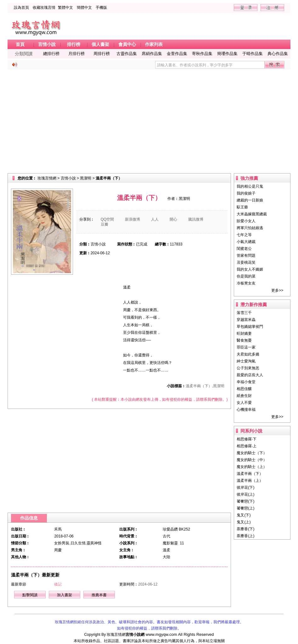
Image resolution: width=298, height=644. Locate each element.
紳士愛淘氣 (246, 361)
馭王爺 (242, 207)
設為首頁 (21, 8)
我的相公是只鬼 (250, 186)
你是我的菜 (246, 276)
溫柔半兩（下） (250, 474)
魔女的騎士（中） (252, 460)
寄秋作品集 (202, 54)
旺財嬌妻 (244, 333)
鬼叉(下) (244, 515)
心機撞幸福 (246, 410)
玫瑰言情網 (47, 178)
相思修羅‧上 (247, 446)
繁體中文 (65, 8)
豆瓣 (104, 224)
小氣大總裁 (246, 242)
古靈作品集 (127, 54)
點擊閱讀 (30, 595)
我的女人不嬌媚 (250, 269)
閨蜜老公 (244, 249)
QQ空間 (107, 219)
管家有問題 (246, 256)
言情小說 (68, 178)
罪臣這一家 (246, 347)
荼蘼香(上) (245, 536)
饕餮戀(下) (245, 501)
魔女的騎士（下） (252, 453)
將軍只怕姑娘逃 (250, 228)
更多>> (277, 290)
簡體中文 (84, 8)
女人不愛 (244, 403)
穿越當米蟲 (246, 320)
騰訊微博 (196, 219)
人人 (155, 219)
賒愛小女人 (246, 221)
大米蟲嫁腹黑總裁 (252, 214)
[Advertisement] (149, 121)
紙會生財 (244, 396)
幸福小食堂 (246, 382)
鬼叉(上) (244, 522)
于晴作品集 (253, 54)
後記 (58, 584)
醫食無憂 (244, 340)
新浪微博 (132, 219)
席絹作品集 (152, 54)
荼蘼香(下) (245, 529)
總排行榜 (51, 54)
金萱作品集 (177, 54)
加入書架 (65, 595)
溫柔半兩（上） (250, 481)
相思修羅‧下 (247, 439)
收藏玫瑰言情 (44, 8)
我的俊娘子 (246, 193)
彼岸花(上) (245, 494)
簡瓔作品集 (227, 54)
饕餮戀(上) (245, 508)
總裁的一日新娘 (250, 200)
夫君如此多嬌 (248, 354)
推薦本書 (99, 595)
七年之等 (244, 235)
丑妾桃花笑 (246, 262)
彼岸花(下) (245, 487)
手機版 (101, 8)
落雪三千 (244, 313)
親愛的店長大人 (250, 375)
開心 (173, 219)
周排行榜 (102, 54)
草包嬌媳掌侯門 (250, 327)
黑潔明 (86, 178)
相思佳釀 (244, 389)
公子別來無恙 (248, 368)
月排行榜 (76, 54)
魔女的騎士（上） (252, 467)
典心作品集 (278, 54)
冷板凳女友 (246, 283)
